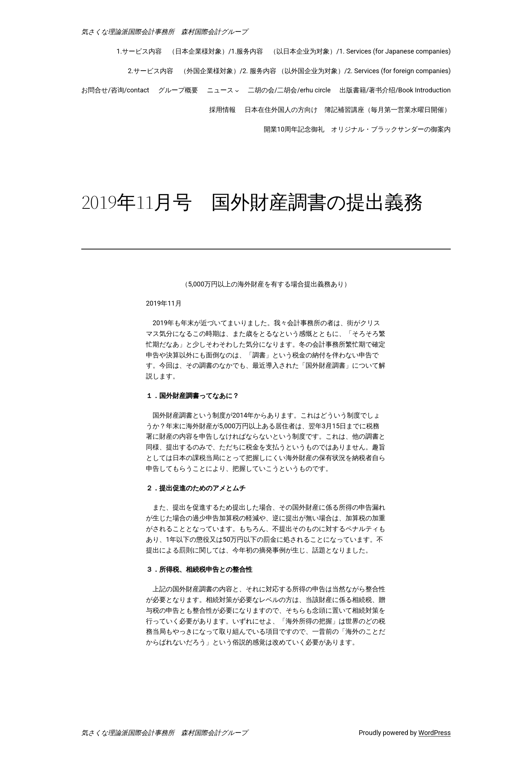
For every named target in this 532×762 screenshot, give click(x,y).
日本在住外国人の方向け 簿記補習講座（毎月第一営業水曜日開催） (348, 110)
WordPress (435, 733)
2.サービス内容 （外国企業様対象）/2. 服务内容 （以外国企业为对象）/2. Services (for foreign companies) (289, 71)
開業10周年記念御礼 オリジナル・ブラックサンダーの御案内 (357, 129)
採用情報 (222, 110)
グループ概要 (178, 90)
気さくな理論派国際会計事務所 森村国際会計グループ (164, 32)
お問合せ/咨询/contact (115, 90)
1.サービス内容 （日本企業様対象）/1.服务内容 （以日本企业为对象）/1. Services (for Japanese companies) (284, 51)
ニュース (220, 90)
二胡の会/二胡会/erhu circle (289, 90)
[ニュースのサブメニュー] (237, 90)
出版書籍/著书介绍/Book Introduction (395, 90)
